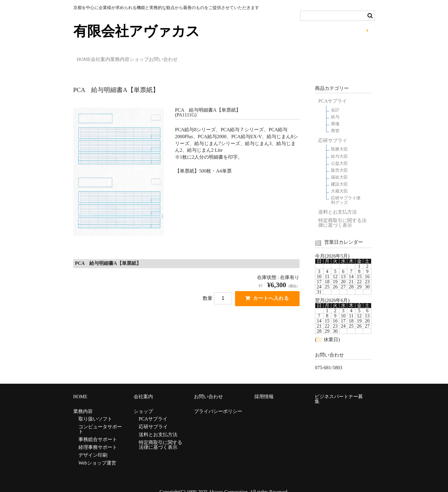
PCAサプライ (333, 94)
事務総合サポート (98, 432)
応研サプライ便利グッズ (346, 193)
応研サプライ (333, 133)
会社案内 (118, 57)
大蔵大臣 (339, 184)
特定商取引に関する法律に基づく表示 (342, 215)
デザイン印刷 (93, 448)
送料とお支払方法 (338, 205)
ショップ (185, 57)
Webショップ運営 (97, 455)
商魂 (335, 116)
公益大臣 (339, 156)
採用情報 (264, 389)
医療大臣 (339, 142)
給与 (335, 109)
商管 (335, 123)
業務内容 (152, 57)
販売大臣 (339, 163)
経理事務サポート (98, 440)
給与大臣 (339, 149)
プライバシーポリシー (218, 404)
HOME (87, 57)
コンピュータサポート (100, 422)
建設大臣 (339, 177)
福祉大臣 (339, 170)
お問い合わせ (223, 57)
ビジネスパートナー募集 (339, 391)
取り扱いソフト (95, 411)
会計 (335, 102)
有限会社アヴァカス (137, 31)
